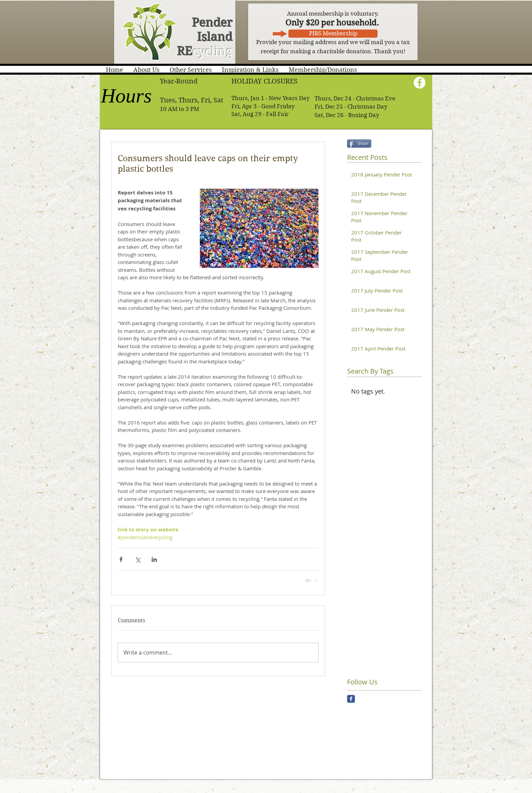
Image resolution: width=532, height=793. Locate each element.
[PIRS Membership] (333, 34)
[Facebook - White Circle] (420, 83)
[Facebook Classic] (351, 699)
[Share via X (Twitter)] (138, 559)
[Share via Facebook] (121, 559)
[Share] (359, 144)
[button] (146, 70)
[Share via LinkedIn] (154, 559)
